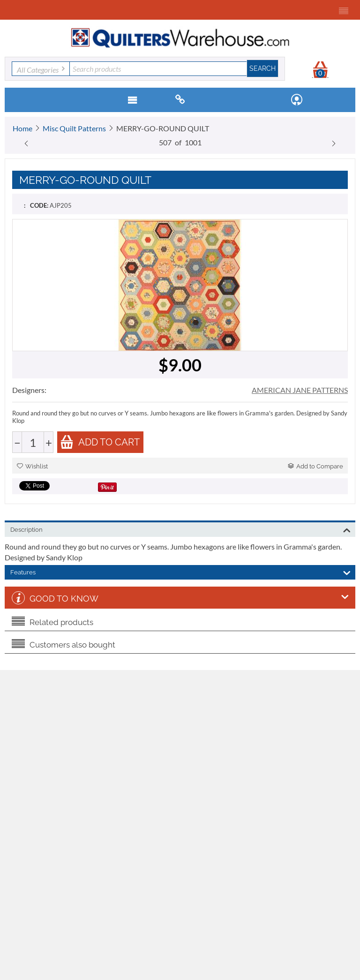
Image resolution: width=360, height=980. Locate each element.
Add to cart (100, 442)
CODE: (39, 205)
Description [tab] (180, 529)
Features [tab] (180, 572)
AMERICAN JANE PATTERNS (300, 390)
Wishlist (32, 466)
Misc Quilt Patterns (74, 128)
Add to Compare (315, 466)
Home (22, 128)
